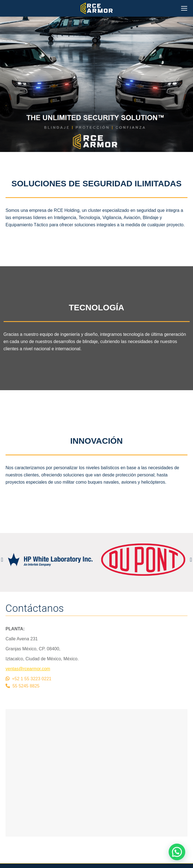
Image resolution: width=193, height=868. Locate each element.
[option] (50, 560)
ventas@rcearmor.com (28, 669)
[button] (177, 852)
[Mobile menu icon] (184, 8)
